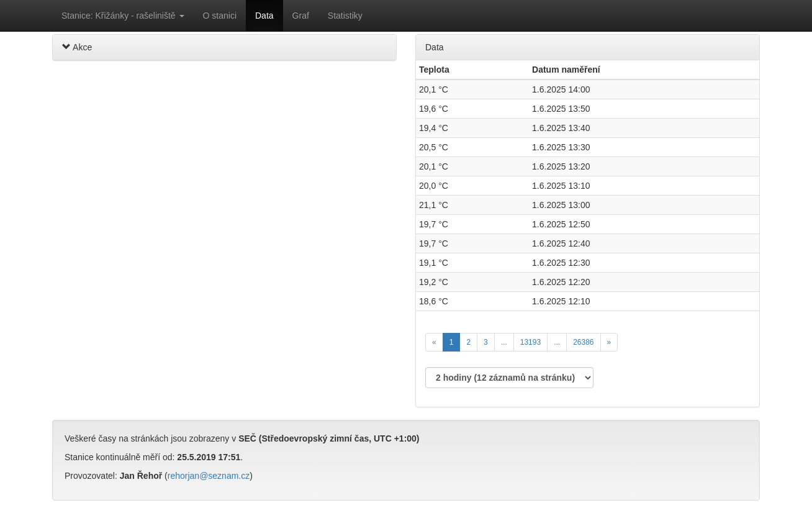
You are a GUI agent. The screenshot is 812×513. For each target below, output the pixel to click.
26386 (583, 342)
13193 (530, 342)
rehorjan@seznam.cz (209, 476)
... (504, 342)
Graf (301, 16)
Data (264, 16)
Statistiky (345, 16)
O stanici (220, 16)
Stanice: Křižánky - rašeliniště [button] (123, 16)
